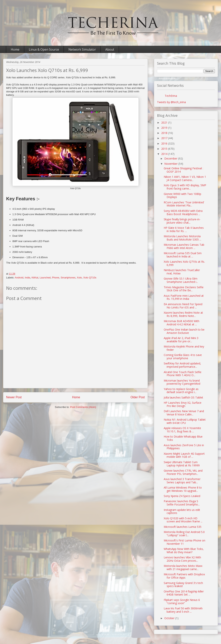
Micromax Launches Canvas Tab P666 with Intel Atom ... (184, 246)
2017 (165, 138)
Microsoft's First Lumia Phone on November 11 (184, 542)
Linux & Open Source (44, 49)
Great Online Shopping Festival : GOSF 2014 (183, 170)
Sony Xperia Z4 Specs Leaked (182, 496)
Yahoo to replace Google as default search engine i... (181, 391)
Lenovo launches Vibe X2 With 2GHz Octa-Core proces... (182, 559)
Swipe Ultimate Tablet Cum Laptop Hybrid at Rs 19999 (182, 464)
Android (19, 278)
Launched (45, 278)
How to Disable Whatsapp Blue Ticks (183, 438)
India (27, 278)
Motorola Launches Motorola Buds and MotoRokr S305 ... (182, 238)
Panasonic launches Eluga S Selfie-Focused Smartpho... (182, 503)
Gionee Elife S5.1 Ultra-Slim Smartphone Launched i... (181, 280)
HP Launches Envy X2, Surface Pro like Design (183, 404)
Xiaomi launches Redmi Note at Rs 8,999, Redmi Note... (183, 314)
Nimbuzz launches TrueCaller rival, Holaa (182, 272)
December (171, 158)
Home (15, 49)
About (110, 49)
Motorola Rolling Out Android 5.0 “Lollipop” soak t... (184, 534)
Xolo (79, 278)
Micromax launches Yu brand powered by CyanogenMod (182, 382)
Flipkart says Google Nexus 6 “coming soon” (182, 601)
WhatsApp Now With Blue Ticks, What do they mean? (184, 550)
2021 (165, 122)
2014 (165, 154)
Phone (56, 278)
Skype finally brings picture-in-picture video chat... (182, 221)
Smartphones (68, 278)
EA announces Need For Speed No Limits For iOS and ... (183, 306)
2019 (165, 128)
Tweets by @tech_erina (171, 102)
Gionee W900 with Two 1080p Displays (182, 195)
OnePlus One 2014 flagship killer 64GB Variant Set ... (184, 593)
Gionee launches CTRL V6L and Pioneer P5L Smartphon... (183, 472)
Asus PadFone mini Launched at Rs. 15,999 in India (184, 297)
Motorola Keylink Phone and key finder (184, 348)
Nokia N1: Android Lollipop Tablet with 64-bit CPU (185, 421)
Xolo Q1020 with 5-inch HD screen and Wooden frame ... (183, 520)
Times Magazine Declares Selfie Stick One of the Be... (184, 289)
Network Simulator (82, 49)
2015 (165, 149)
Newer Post (14, 397)
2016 (165, 143)
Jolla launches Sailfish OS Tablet (183, 397)
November (171, 164)
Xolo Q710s (90, 278)
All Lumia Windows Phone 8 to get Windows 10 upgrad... (183, 489)
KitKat (35, 278)
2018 (165, 133)
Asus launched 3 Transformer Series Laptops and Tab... (182, 481)
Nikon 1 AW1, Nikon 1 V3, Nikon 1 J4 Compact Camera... (185, 178)
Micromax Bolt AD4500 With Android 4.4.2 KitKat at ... (182, 323)
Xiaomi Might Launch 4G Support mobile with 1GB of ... (184, 455)
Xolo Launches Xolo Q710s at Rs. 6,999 (184, 263)
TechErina (171, 96)
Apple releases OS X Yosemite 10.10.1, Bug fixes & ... (182, 430)
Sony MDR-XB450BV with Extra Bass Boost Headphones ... (183, 212)
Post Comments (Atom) (83, 407)
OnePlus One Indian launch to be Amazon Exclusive (184, 331)
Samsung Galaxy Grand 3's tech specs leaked (183, 585)
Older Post (138, 397)
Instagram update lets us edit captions (182, 511)
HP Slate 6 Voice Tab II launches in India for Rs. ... (184, 229)
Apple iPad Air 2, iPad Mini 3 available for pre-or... (181, 340)
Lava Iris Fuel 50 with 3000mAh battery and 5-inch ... (183, 610)
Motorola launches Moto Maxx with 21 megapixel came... (183, 567)
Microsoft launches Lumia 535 (183, 527)
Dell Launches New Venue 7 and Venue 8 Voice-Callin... (184, 413)
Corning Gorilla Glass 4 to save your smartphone (183, 357)
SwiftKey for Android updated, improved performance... (182, 365)
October (170, 618)
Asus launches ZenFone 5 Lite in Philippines (184, 447)
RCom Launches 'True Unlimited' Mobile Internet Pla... (184, 204)
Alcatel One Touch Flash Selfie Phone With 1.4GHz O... (183, 374)
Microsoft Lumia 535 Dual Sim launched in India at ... (183, 255)
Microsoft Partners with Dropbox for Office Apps (184, 576)
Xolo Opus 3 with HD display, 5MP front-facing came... (185, 187)
